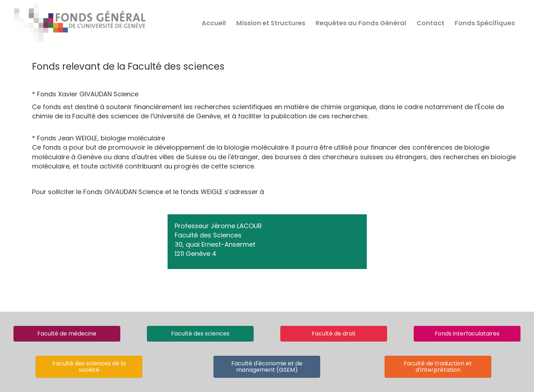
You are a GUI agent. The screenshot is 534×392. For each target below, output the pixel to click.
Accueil (214, 23)
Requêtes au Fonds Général (361, 23)
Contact (430, 23)
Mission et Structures (271, 23)
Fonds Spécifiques (485, 23)
